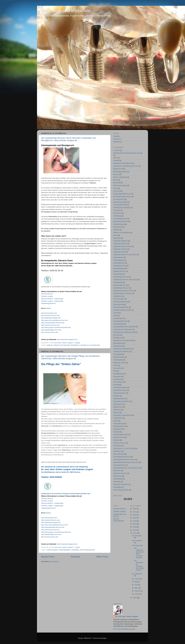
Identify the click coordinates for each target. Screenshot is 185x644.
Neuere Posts (48, 557)
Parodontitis (117, 354)
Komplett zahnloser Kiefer (122, 310)
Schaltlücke (117, 379)
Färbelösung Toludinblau (122, 208)
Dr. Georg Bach (119, 199)
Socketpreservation (120, 390)
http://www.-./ (55, 320)
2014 (135, 524)
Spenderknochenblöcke (121, 401)
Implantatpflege (119, 260)
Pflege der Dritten (119, 363)
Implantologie (118, 282)
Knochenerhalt (118, 304)
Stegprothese (118, 407)
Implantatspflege (64, 550)
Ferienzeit (117, 210)
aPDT (115, 158)
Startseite (75, 557)
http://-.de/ (51, 318)
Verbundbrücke (119, 424)
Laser (115, 316)
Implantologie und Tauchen (123, 293)
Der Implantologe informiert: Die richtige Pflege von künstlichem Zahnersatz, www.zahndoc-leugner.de (70, 357)
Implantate (117, 238)
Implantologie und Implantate (64, 11)
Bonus (116, 180)
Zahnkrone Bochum (120, 473)
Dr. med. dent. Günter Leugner (127, 616)
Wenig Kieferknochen (121, 435)
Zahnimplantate (119, 454)
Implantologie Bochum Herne (123, 291)
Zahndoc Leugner (119, 511)
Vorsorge (116, 432)
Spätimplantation (119, 399)
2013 (135, 527)
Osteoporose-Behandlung (122, 349)
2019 (135, 518)
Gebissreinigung (52, 550)
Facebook (48, 308)
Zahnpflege (75, 550)
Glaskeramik (118, 227)
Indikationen (118, 296)
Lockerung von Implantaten (123, 329)
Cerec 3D (117, 191)
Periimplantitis (118, 360)
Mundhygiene (118, 343)
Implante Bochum (119, 271)
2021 (135, 512)
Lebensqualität (118, 324)
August (137, 579)
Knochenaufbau (119, 299)
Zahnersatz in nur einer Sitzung (124, 448)
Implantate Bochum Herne (122, 246)
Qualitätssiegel (118, 374)
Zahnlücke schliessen (121, 484)
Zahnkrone (117, 470)
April (136, 585)
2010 (135, 598)
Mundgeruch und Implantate (90, 345)
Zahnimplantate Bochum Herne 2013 (126, 462)
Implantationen (118, 257)
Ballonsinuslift (118, 169)
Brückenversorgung (120, 185)
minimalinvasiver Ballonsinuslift (124, 332)
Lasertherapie (118, 318)
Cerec (115, 188)
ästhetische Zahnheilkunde (123, 163)
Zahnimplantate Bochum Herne (124, 459)
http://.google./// (56, 327)
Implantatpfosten (119, 263)
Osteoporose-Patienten (121, 351)
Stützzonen (117, 410)
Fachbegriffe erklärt (120, 205)
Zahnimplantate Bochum (122, 457)
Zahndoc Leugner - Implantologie (52, 301)
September (139, 574)
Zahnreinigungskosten (87, 550)
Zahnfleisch (117, 451)
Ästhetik (116, 160)
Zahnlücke (117, 482)
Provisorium (117, 368)
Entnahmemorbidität (120, 202)
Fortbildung (117, 216)
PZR (115, 371)
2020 (135, 515)
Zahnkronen (117, 476)
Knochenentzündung (120, 302)
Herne (115, 235)
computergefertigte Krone (122, 194)
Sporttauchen (118, 404)
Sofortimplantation (120, 393)
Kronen (116, 313)
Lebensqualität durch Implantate (124, 327)
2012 (135, 530)
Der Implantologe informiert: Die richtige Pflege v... (139, 565)
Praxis (116, 365)
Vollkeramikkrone (119, 426)
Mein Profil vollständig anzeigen (124, 629)
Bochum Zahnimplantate (119, 520)
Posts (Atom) (54, 561)
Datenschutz (118, 142)
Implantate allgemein (121, 241)
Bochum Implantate (120, 177)
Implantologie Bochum (121, 288)
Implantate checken (120, 249)
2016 (135, 521)
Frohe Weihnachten (120, 219)
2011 (135, 533)
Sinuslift (116, 385)
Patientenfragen (119, 357)
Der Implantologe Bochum (122, 197)
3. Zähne (116, 150)
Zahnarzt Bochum (47, 294)
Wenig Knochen (119, 437)
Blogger (104, 638)
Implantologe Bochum (49, 303)
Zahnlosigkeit (118, 479)
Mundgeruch (75, 345)
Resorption (117, 376)
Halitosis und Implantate (62, 345)
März (137, 588)
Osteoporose (118, 346)
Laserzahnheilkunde (120, 321)
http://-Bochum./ (53, 323)
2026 (135, 509)
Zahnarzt (116, 440)
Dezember (138, 536)
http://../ (67, 339)
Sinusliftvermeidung (120, 387)
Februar (138, 591)
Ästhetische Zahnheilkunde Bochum (126, 166)
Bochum (116, 174)
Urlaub (116, 421)
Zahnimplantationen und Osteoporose (126, 468)
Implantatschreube (120, 266)
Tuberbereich (118, 418)
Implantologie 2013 (120, 285)
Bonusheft (117, 183)
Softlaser (116, 396)
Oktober (138, 546)
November (138, 541)
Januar (137, 594)
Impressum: (117, 139)
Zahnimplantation (119, 465)
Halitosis (50, 345)
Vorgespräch (118, 429)
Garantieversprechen (121, 221)
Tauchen (116, 412)
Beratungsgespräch (120, 172)
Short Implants (118, 382)
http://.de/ (49, 313)
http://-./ (50, 315)
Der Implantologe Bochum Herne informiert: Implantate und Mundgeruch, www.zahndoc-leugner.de (68, 139)
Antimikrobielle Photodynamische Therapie (128, 153)
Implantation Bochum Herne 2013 (125, 255)
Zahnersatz (117, 446)
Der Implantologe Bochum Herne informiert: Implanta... (139, 553)
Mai (136, 582)
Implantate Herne (119, 252)
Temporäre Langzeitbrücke (123, 415)
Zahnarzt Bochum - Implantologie (52, 299)
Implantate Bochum (120, 244)
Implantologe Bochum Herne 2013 (125, 280)
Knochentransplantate (121, 307)
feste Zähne (117, 213)
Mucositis (117, 335)
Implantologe (118, 274)
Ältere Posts (102, 557)
